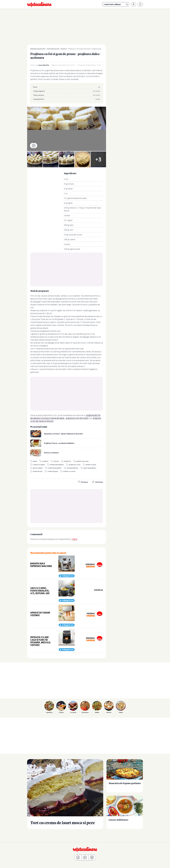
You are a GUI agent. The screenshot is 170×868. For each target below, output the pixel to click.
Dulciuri (64, 49)
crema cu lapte (39, 465)
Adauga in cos (68, 576)
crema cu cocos (69, 471)
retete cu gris (91, 465)
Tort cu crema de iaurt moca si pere (65, 794)
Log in (75, 539)
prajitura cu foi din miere (77, 418)
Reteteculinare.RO (38, 49)
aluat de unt (38, 471)
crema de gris (53, 471)
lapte (35, 461)
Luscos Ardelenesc (125, 812)
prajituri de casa (82, 461)
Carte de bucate (53, 49)
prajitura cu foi (75, 465)
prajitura (67, 461)
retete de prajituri (57, 465)
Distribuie (98, 482)
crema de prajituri (55, 468)
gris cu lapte (38, 468)
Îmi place (83, 482)
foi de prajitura (72, 468)
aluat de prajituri (90, 468)
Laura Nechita (44, 65)
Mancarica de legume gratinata (125, 776)
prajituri (45, 461)
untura (56, 461)
